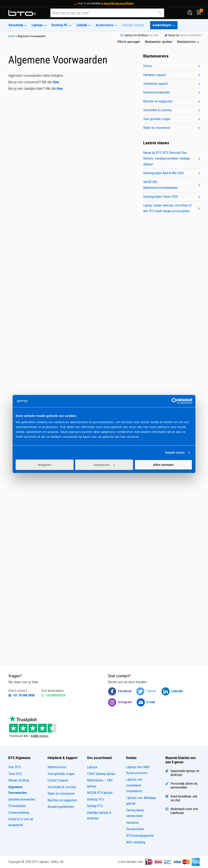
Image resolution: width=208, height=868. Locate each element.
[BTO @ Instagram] (120, 702)
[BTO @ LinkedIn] (172, 691)
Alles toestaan (164, 465)
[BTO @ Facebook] (120, 691)
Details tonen (175, 452)
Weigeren (45, 465)
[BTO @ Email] (146, 702)
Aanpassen (104, 465)
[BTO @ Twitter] (146, 691)
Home (12, 36)
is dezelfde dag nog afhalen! (118, 3)
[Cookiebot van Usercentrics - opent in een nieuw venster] (175, 401)
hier (56, 82)
